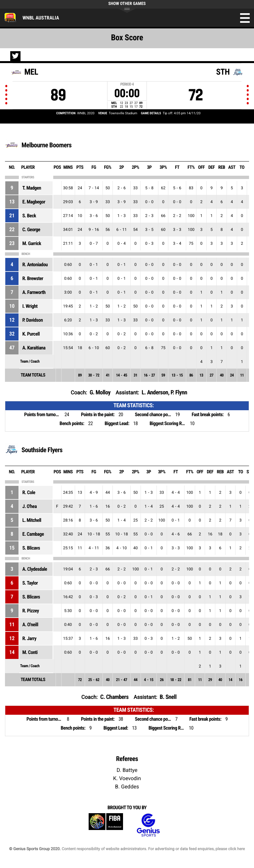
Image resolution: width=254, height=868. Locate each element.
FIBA (106, 825)
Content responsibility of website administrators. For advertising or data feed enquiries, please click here (153, 849)
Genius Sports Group (148, 825)
